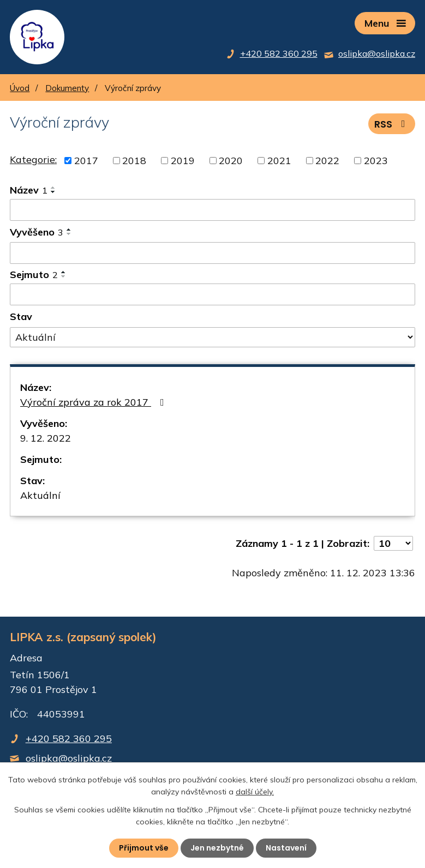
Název (29, 190)
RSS (392, 124)
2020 (231, 161)
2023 (376, 161)
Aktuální (40, 495)
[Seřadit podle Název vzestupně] (53, 188)
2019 (183, 161)
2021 (279, 161)
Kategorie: (33, 159)
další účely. (255, 792)
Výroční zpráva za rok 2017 (94, 402)
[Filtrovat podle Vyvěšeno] (212, 253)
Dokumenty (67, 88)
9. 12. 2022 (46, 438)
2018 (134, 161)
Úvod (20, 88)
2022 (327, 161)
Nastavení (286, 848)
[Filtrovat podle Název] (212, 210)
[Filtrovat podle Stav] (212, 337)
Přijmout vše (144, 848)
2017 (86, 161)
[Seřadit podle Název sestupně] (53, 192)
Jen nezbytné (217, 848)
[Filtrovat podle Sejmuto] (212, 294)
